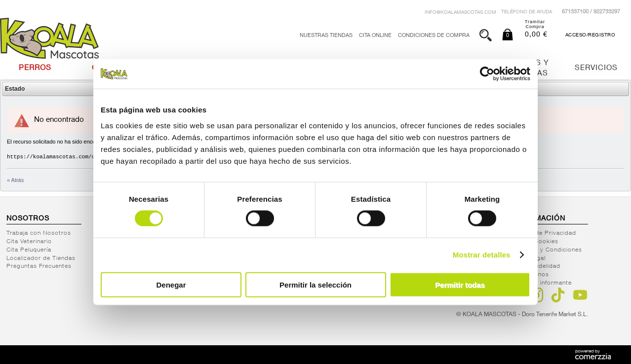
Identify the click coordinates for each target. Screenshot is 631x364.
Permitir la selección (315, 284)
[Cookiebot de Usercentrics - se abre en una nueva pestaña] (487, 74)
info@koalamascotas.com (460, 13)
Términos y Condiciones (547, 250)
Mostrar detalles (482, 255)
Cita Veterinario (29, 242)
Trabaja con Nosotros (39, 233)
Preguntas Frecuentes (39, 266)
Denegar (171, 284)
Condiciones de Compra (434, 36)
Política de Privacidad (544, 233)
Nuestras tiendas (326, 36)
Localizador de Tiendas (41, 258)
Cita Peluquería (29, 250)
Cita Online (375, 36)
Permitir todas (460, 284)
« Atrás (15, 180)
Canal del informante (541, 283)
